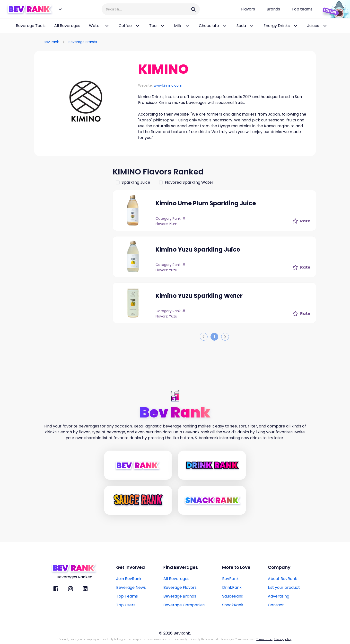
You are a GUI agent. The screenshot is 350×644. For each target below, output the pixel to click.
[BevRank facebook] (56, 589)
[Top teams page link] (302, 9)
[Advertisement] (70, 239)
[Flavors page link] (248, 9)
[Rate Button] (301, 221)
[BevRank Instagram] (70, 589)
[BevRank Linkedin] (85, 589)
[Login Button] (334, 9)
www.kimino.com (168, 85)
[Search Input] (148, 9)
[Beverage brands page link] (273, 9)
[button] (86, 103)
